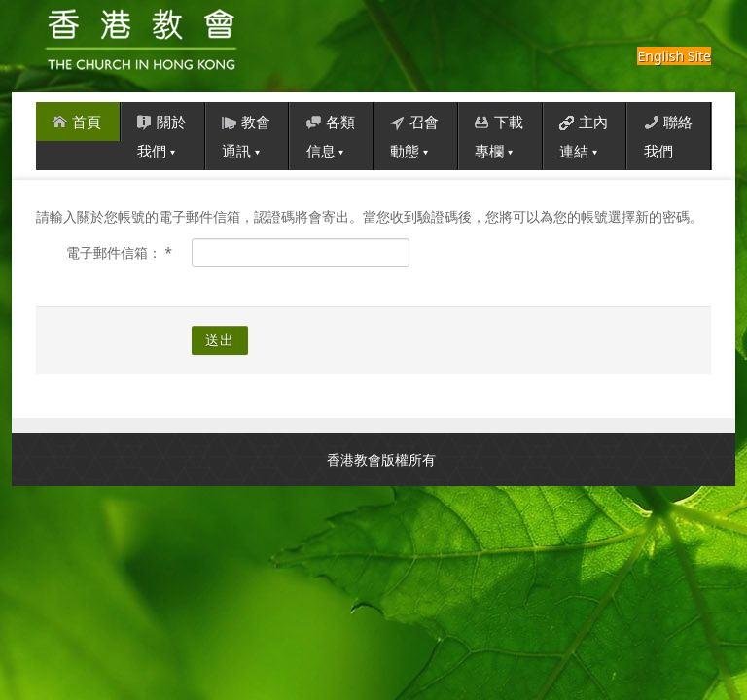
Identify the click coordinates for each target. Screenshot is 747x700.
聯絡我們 (668, 133)
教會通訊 (246, 133)
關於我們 (161, 133)
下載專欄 (499, 133)
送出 (220, 340)
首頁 (77, 119)
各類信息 (331, 133)
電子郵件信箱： (119, 252)
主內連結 (584, 133)
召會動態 (414, 133)
